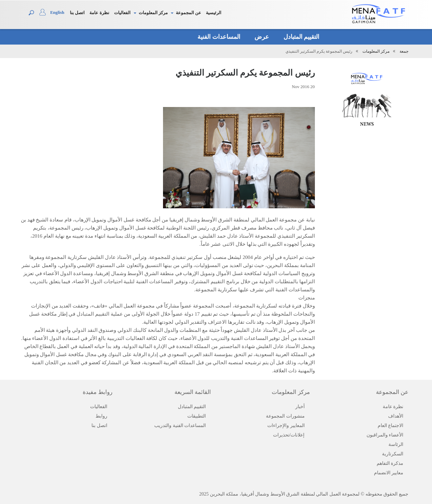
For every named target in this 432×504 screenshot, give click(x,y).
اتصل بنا (77, 13)
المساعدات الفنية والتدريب (180, 426)
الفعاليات (122, 13)
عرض (260, 37)
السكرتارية (393, 454)
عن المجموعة (188, 13)
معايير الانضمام (389, 473)
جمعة (404, 51)
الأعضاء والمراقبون (385, 435)
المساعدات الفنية (217, 37)
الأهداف (396, 416)
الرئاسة (396, 444)
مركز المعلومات (153, 13)
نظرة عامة (99, 13)
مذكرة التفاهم (390, 463)
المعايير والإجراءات (286, 426)
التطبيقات (197, 416)
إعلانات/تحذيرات (289, 435)
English (57, 12)
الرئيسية (214, 13)
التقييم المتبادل (299, 37)
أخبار (300, 407)
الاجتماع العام (391, 426)
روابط (101, 416)
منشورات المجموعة (285, 416)
